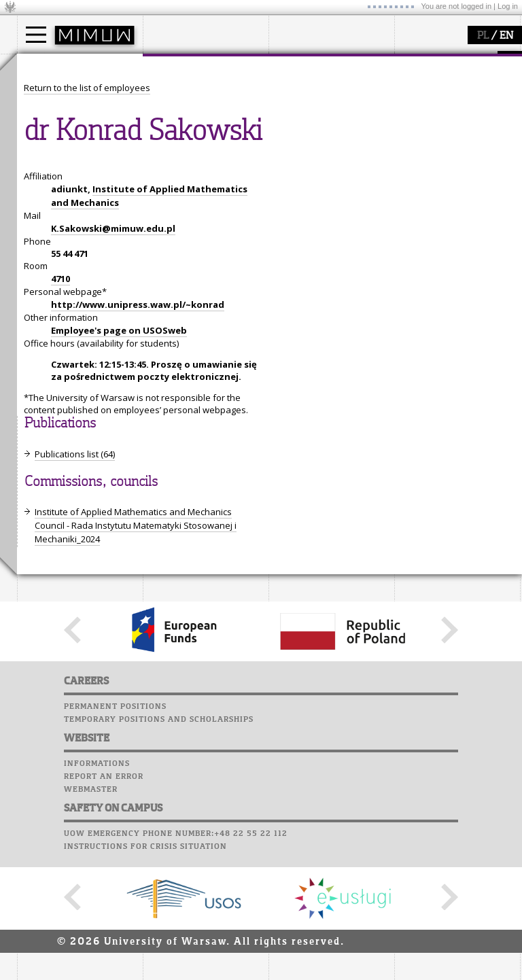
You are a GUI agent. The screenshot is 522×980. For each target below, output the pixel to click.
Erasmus (52, 130)
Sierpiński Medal (320, 143)
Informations (97, 889)
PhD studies (59, 118)
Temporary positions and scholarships (159, 845)
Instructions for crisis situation (145, 972)
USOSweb (417, 61)
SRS (453, 61)
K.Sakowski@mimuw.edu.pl (113, 354)
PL (483, 36)
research (303, 67)
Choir (410, 139)
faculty (172, 67)
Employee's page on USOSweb (119, 456)
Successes (420, 152)
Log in (508, 6)
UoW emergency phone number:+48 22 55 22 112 (176, 959)
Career (413, 126)
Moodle (414, 74)
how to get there (193, 94)
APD (478, 61)
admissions (58, 143)
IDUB (295, 155)
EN (506, 36)
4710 (60, 404)
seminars (305, 106)
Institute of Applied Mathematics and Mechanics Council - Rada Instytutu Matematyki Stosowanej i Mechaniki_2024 (136, 651)
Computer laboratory (449, 87)
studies (47, 67)
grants (299, 130)
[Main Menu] (36, 35)
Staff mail (422, 113)
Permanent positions (115, 832)
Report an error (104, 902)
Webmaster (91, 915)
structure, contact (195, 106)
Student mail (429, 100)
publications (311, 118)
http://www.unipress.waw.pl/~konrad (138, 430)
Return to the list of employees (87, 213)
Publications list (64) (75, 580)
